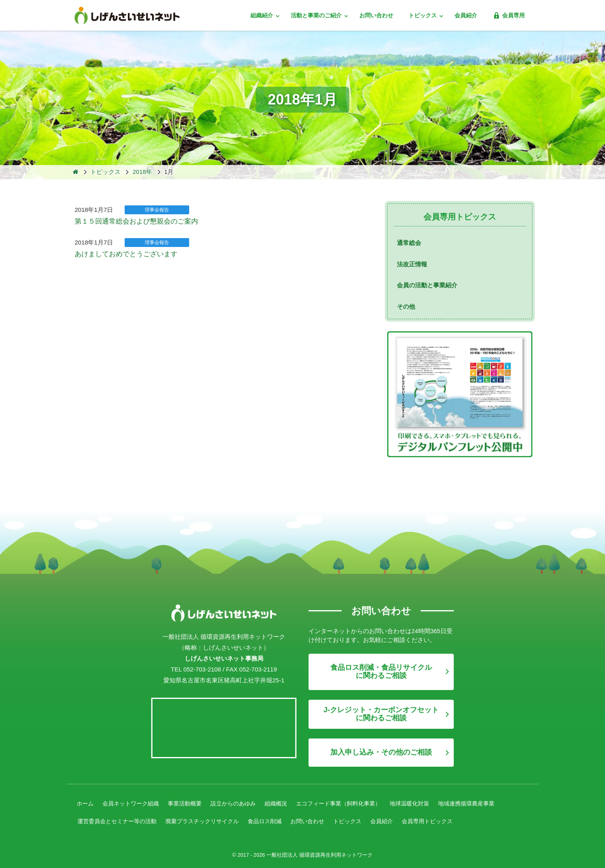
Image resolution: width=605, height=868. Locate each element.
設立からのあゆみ (242, 803)
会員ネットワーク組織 (134, 803)
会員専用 (509, 15)
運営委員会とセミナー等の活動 (120, 819)
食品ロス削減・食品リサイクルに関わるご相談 (381, 671)
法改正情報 (412, 264)
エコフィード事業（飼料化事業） (354, 803)
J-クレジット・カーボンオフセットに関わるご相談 (381, 714)
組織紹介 (263, 15)
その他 (406, 306)
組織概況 (288, 803)
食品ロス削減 (277, 819)
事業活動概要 (191, 803)
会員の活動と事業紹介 (427, 285)
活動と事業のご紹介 (317, 15)
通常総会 (409, 243)
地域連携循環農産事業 (490, 803)
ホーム (86, 803)
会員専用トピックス (448, 819)
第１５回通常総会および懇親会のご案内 (129, 221)
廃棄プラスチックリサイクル (210, 819)
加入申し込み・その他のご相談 (381, 752)
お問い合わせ (376, 15)
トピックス (423, 15)
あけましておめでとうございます (120, 253)
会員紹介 (466, 15)
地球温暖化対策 (429, 803)
